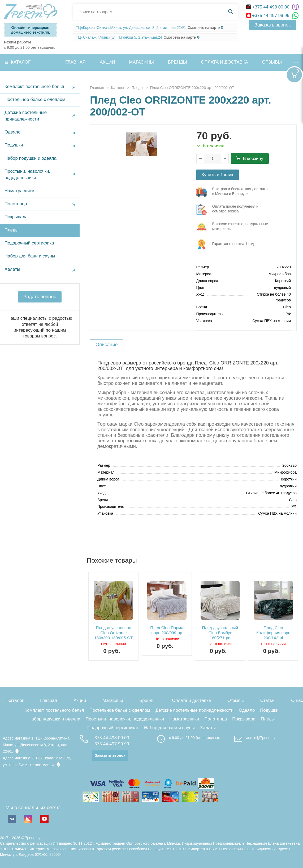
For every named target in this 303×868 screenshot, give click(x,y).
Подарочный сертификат (30, 243)
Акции (107, 62)
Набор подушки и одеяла (31, 158)
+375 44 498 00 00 (269, 7)
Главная (75, 62)
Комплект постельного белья (34, 86)
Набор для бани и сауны (30, 256)
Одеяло (12, 132)
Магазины (142, 62)
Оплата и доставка (225, 62)
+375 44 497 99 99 (269, 15)
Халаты (12, 269)
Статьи (267, 700)
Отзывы (272, 62)
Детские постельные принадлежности (26, 116)
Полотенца (16, 204)
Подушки (14, 145)
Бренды (178, 62)
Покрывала (16, 217)
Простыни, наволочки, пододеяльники (27, 174)
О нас (297, 700)
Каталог (21, 62)
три (233, 192)
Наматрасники (19, 191)
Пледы (12, 230)
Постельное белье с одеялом (35, 99)
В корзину (253, 159)
